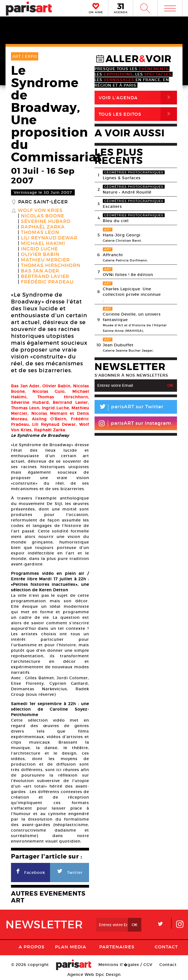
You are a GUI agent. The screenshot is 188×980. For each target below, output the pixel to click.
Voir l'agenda (138, 98)
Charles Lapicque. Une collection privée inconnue (132, 292)
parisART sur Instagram (135, 423)
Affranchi (113, 255)
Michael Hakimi (43, 244)
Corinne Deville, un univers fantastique (132, 317)
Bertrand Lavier (45, 277)
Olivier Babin (40, 255)
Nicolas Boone (43, 216)
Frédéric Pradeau (47, 282)
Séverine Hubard (46, 222)
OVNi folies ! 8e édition (128, 275)
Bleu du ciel (116, 221)
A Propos (32, 947)
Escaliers (112, 206)
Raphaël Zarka (43, 227)
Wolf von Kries (40, 211)
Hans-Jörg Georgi (122, 235)
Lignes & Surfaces (122, 178)
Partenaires (117, 947)
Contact (166, 947)
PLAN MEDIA (71, 947)
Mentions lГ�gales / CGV (125, 965)
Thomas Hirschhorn (51, 266)
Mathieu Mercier (45, 260)
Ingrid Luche (39, 249)
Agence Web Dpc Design (94, 975)
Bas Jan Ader (40, 271)
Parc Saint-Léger (43, 202)
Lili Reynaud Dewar (49, 238)
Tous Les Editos (138, 114)
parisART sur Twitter (129, 408)
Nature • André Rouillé (127, 192)
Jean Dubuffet (118, 345)
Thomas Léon (40, 233)
